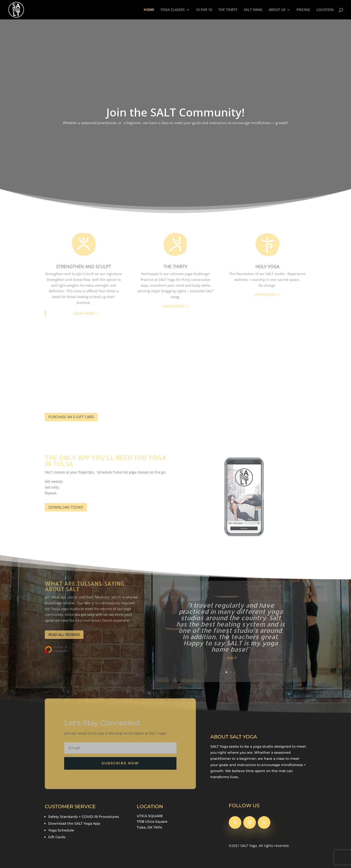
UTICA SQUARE (150, 816)
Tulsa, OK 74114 (149, 827)
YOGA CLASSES (173, 10)
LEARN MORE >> (87, 313)
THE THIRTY (228, 10)
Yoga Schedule (61, 830)
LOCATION (325, 10)
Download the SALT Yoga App (74, 823)
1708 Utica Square (152, 821)
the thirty (175, 266)
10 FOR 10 (204, 10)
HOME (149, 10)
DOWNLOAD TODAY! (66, 507)
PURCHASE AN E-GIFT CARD (71, 417)
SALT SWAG (253, 10)
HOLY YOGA (267, 266)
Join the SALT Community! (175, 112)
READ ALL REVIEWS (64, 635)
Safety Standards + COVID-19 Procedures (84, 817)
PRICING (303, 10)
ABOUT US (277, 10)
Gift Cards (57, 837)
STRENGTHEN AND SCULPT (84, 266)
